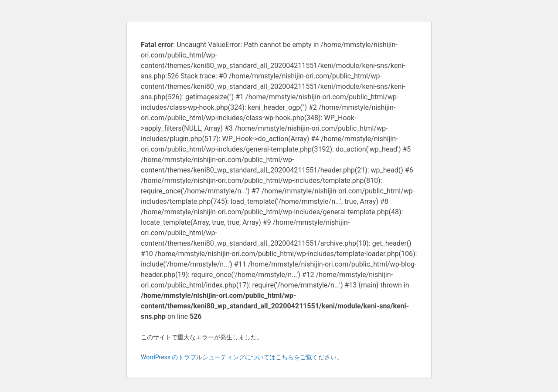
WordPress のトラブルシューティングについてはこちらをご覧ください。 (242, 357)
